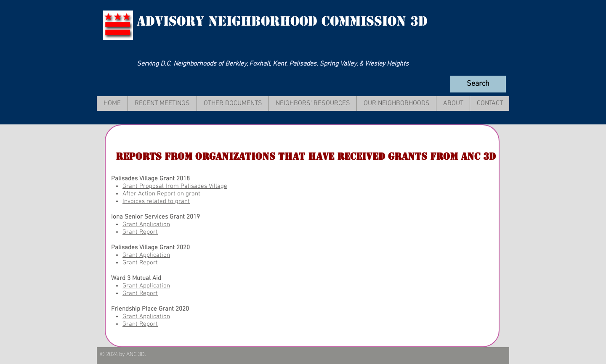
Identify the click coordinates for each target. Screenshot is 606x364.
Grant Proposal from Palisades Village (175, 186)
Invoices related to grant (156, 201)
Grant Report (140, 232)
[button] (162, 104)
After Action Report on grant (161, 194)
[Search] (478, 84)
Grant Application (146, 224)
